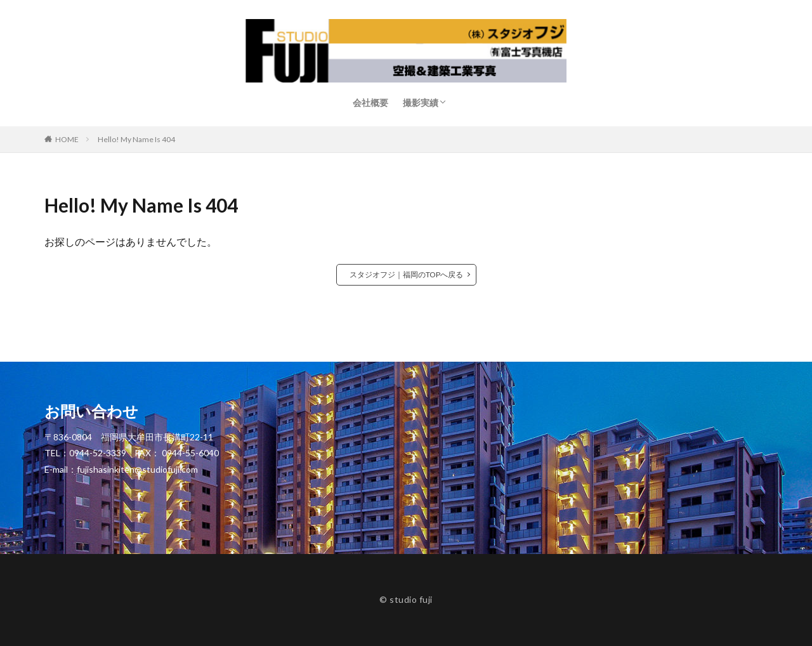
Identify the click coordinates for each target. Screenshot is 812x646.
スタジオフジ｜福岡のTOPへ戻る (406, 274)
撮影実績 (421, 102)
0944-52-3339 (98, 453)
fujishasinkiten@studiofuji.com (137, 469)
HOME (67, 139)
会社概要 (370, 102)
